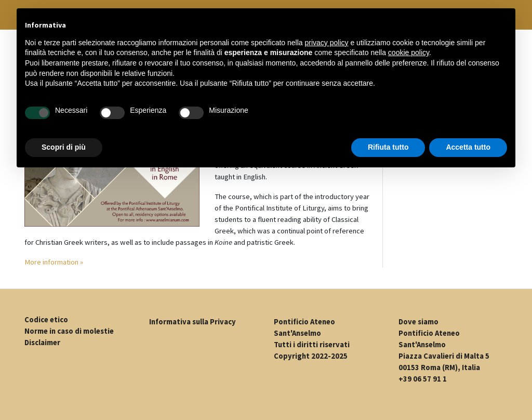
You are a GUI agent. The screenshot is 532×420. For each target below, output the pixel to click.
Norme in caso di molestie (69, 331)
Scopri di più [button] (64, 147)
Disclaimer (42, 343)
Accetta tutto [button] (468, 147)
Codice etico (46, 320)
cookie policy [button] (409, 52)
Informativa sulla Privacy (192, 322)
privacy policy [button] (327, 43)
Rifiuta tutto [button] (388, 147)
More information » (54, 262)
